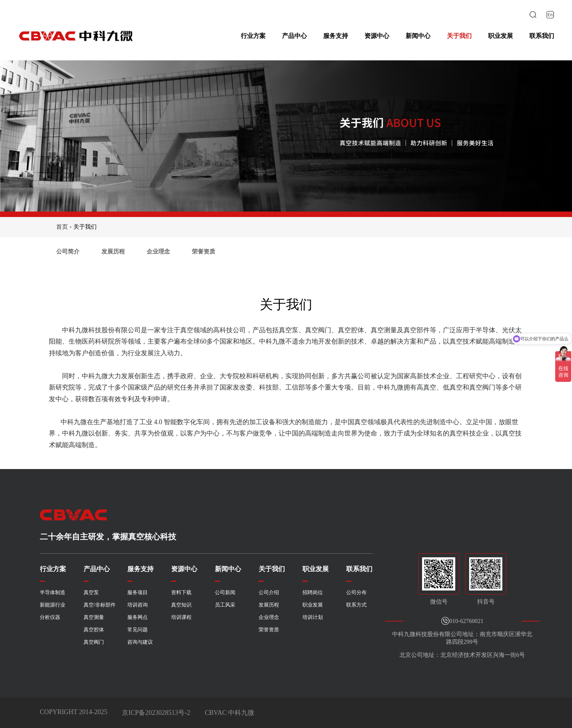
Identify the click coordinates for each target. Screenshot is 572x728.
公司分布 (356, 593)
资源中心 (377, 36)
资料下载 (181, 593)
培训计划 (313, 617)
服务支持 (336, 36)
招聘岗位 (313, 593)
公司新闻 (225, 593)
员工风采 (225, 605)
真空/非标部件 (100, 605)
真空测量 (94, 617)
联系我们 (542, 36)
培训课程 (181, 617)
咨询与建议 (140, 642)
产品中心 (294, 36)
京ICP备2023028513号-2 (156, 713)
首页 (62, 227)
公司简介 (68, 251)
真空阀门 (94, 642)
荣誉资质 (204, 251)
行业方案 (253, 36)
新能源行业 (53, 605)
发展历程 (113, 251)
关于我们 (459, 36)
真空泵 (91, 593)
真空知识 (181, 605)
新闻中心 (418, 36)
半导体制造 (53, 593)
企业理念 (158, 251)
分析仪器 (50, 617)
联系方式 (356, 605)
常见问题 (138, 630)
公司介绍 (269, 593)
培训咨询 (138, 605)
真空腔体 (94, 630)
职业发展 (500, 36)
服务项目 (138, 593)
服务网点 (138, 617)
